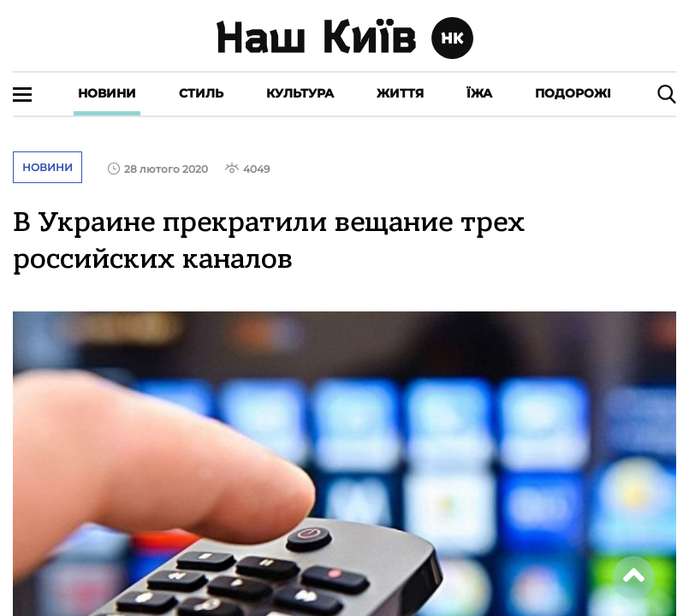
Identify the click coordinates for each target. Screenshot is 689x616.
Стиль (201, 93)
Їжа (479, 93)
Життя (400, 93)
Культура (300, 93)
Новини (107, 93)
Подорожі (573, 93)
